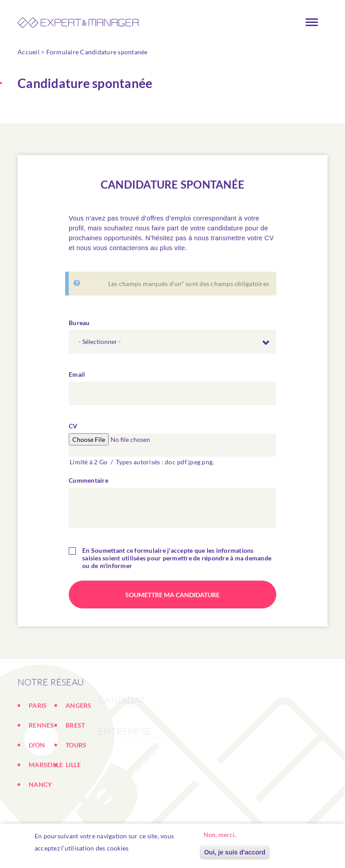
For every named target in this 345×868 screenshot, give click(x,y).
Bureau (79, 326)
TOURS (76, 776)
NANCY (40, 816)
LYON (37, 776)
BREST (75, 756)
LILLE (73, 796)
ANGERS (79, 737)
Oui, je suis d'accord (234, 853)
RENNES (42, 756)
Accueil (29, 52)
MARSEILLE (46, 796)
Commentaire (88, 483)
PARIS (38, 737)
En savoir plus (154, 848)
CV (73, 429)
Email (77, 377)
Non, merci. (220, 835)
